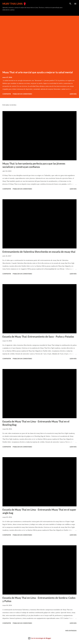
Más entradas (71, 631)
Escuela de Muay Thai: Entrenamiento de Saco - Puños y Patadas (38, 337)
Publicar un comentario (22, 94)
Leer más (73, 94)
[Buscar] (70, 4)
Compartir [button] (7, 94)
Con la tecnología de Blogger (40, 638)
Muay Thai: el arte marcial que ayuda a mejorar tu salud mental (38, 72)
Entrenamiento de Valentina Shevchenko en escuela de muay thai (39, 252)
